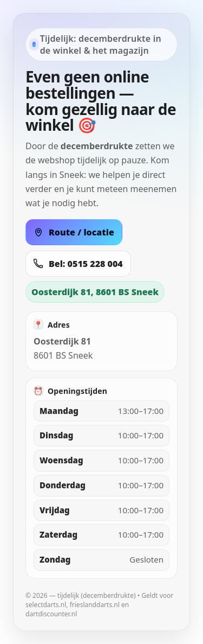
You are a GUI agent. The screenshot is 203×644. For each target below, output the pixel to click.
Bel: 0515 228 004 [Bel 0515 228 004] (78, 264)
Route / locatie (74, 232)
